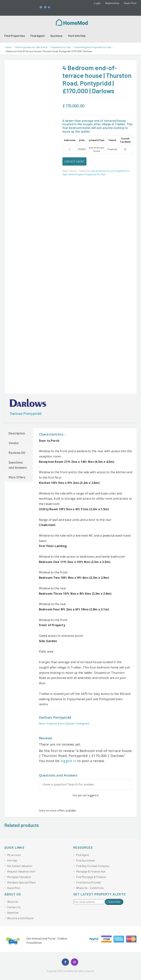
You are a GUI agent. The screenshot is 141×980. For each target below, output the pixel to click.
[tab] (19, 433)
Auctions (56, 36)
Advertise (13, 913)
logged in (68, 761)
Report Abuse (70, 171)
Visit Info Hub (77, 36)
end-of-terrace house (102, 171)
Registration (112, 3)
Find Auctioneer (86, 860)
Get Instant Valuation (20, 866)
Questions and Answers (18, 465)
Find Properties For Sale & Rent (31, 47)
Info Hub (12, 860)
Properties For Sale (61, 47)
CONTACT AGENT (74, 162)
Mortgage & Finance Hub (91, 871)
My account (14, 855)
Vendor (14, 443)
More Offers (17, 477)
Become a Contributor (20, 918)
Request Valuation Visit (21, 871)
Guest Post (130, 3)
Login (97, 3)
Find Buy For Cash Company (93, 866)
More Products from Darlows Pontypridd (64, 724)
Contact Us (14, 907)
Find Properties (15, 36)
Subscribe (114, 902)
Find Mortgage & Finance (91, 877)
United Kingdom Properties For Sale (93, 47)
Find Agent (38, 36)
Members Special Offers (21, 882)
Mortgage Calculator (19, 877)
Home (9, 47)
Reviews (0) (17, 453)
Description (17, 433)
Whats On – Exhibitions (90, 888)
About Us (13, 902)
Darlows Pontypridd (26, 413)
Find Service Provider (89, 882)
